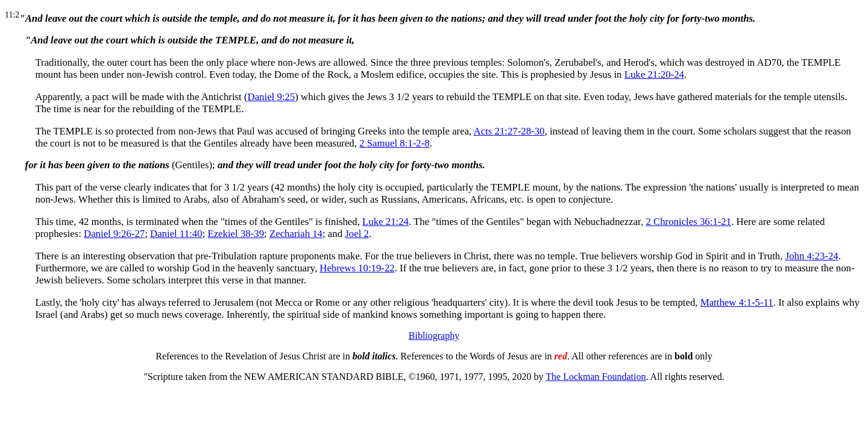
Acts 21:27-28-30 (509, 131)
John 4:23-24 (812, 256)
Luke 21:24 (385, 222)
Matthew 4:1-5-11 (737, 302)
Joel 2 (357, 234)
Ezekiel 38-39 (236, 234)
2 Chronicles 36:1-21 (688, 222)
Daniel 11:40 (176, 234)
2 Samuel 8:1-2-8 (395, 143)
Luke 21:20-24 (654, 74)
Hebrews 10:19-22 (357, 268)
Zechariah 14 (296, 234)
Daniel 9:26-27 (114, 234)
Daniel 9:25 (272, 97)
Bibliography (434, 336)
